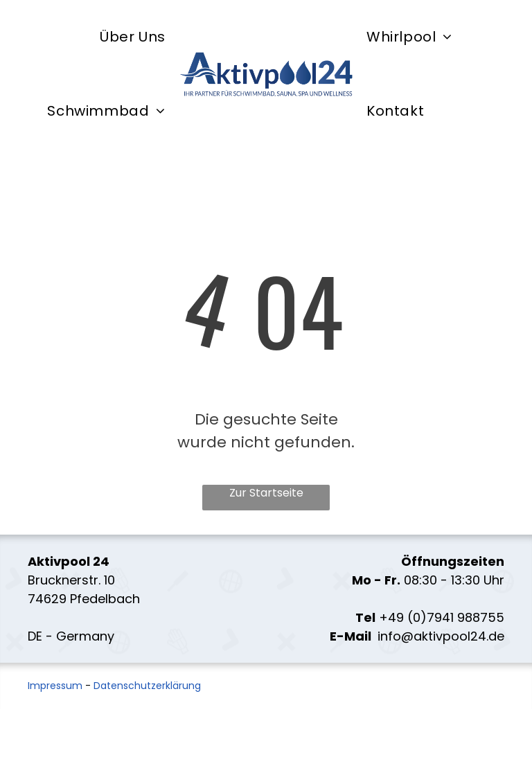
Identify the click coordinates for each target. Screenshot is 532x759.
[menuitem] (133, 37)
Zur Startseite (266, 493)
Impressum (55, 686)
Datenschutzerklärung (147, 686)
